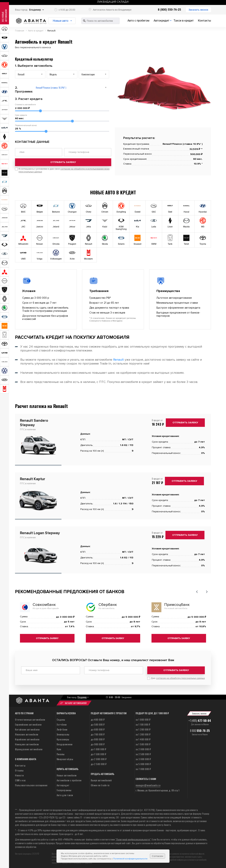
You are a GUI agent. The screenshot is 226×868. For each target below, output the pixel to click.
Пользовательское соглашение (31, 784)
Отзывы (19, 769)
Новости (19, 774)
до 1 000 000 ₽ (99, 748)
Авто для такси (65, 794)
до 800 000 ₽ (98, 738)
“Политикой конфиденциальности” (133, 838)
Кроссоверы (63, 738)
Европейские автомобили (28, 723)
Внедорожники (65, 743)
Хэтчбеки (62, 723)
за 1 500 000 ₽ (143, 743)
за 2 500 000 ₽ (143, 753)
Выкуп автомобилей (101, 779)
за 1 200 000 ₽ (143, 728)
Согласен (157, 856)
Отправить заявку (63, 165)
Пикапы (61, 753)
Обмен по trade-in (100, 784)
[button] (197, 592)
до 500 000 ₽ (98, 723)
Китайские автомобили (27, 728)
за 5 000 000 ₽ (143, 763)
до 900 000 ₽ (98, 743)
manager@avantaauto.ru (148, 784)
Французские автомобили (29, 748)
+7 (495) (200, 719)
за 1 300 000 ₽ (143, 733)
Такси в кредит (184, 21)
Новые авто (63, 21)
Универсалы (63, 733)
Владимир (35, 10)
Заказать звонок (198, 10)
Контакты (204, 21)
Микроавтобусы (65, 758)
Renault (118, 360)
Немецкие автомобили (27, 743)
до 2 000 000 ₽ (99, 758)
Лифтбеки (62, 728)
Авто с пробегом (138, 21)
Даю (178, 677)
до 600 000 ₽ (98, 728)
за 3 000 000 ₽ (143, 758)
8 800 (200, 729)
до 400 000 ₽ (98, 718)
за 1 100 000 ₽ (143, 723)
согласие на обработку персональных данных (180, 677)
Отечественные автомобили (30, 718)
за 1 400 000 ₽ (143, 738)
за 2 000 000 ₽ (143, 748)
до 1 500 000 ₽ (99, 753)
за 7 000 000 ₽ (143, 768)
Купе (59, 748)
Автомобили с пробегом (69, 779)
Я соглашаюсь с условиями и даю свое (64, 174)
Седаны (61, 718)
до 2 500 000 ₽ (99, 763)
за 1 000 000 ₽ (143, 718)
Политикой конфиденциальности (130, 859)
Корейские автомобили (27, 738)
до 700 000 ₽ (98, 733)
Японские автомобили (27, 733)
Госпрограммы (64, 789)
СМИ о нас (20, 779)
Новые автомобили (67, 774)
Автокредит (161, 21)
